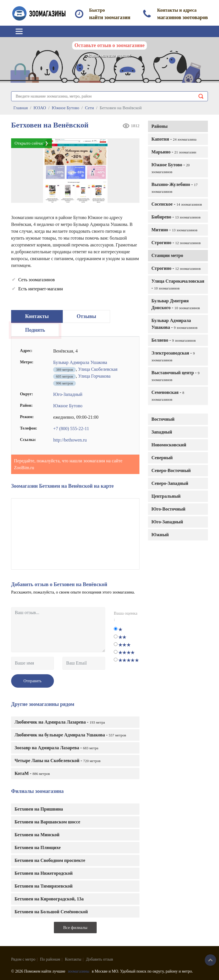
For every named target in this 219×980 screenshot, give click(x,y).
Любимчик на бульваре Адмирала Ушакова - (70, 735)
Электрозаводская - (173, 356)
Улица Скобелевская (98, 369)
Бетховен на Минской (37, 835)
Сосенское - (177, 204)
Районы (160, 126)
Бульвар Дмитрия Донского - (176, 304)
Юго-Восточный (168, 509)
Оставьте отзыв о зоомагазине (109, 45)
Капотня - (174, 139)
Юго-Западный (167, 522)
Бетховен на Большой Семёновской (51, 912)
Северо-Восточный (171, 470)
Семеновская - (168, 396)
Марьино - (174, 152)
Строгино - (176, 243)
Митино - (174, 230)
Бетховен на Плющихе (38, 848)
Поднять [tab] (35, 330)
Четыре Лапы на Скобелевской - (58, 761)
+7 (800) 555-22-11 (71, 429)
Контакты (73, 959)
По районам (50, 959)
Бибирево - (176, 217)
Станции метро (167, 255)
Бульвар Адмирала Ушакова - (174, 324)
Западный (162, 432)
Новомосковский (169, 445)
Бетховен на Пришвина (39, 809)
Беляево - (174, 340)
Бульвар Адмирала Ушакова (80, 362)
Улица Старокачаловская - (178, 285)
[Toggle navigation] (19, 31)
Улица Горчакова (94, 376)
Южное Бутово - (171, 168)
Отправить (33, 681)
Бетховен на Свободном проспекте (50, 860)
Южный (160, 535)
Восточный (163, 419)
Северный (162, 458)
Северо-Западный (170, 483)
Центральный (166, 496)
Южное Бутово (68, 406)
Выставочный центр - (176, 376)
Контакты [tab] (37, 316)
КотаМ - (32, 773)
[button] (133, 145)
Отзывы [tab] (86, 316)
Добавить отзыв (100, 959)
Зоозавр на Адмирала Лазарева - (56, 748)
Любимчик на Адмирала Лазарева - (60, 722)
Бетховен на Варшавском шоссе (47, 822)
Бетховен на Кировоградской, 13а (49, 899)
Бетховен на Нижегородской (44, 873)
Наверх (210, 960)
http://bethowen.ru (70, 440)
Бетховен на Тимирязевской (44, 886)
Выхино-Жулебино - (175, 188)
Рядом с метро (23, 959)
